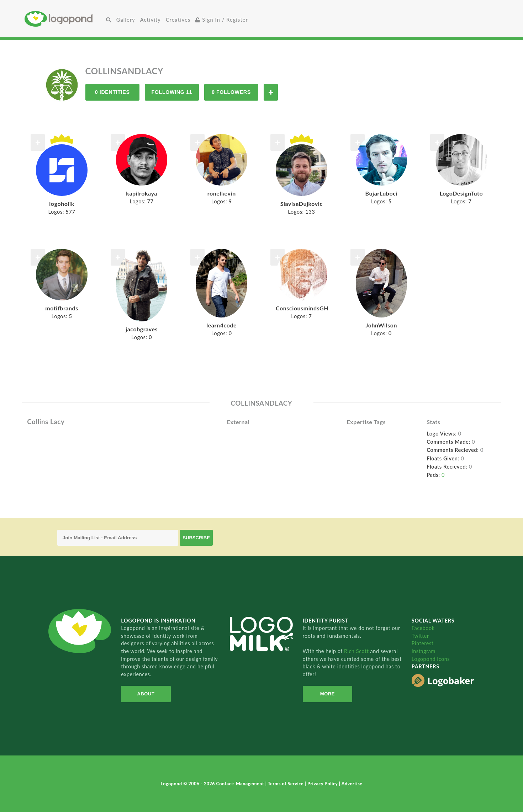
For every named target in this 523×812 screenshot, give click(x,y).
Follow (271, 92)
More (327, 694)
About (146, 694)
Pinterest (423, 643)
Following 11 (172, 92)
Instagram (424, 651)
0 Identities (112, 92)
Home (64, 19)
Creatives (178, 20)
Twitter (420, 636)
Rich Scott (357, 651)
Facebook (423, 628)
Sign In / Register (222, 20)
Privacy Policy (323, 784)
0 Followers (231, 92)
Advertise (352, 784)
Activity (150, 20)
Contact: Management (241, 784)
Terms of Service (286, 784)
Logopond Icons (431, 659)
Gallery (126, 20)
